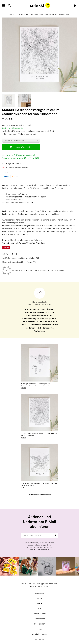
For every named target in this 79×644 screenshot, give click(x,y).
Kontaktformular (42, 586)
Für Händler (39, 624)
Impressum (39, 639)
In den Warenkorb (23, 147)
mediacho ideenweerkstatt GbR (40, 131)
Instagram (40, 593)
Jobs (40, 629)
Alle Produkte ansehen (40, 495)
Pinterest (39, 604)
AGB (40, 609)
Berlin (44, 302)
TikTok (39, 598)
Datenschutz (39, 619)
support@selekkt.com (49, 584)
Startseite (13, 15)
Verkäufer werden (40, 634)
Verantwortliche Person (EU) (24, 262)
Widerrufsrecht (40, 614)
